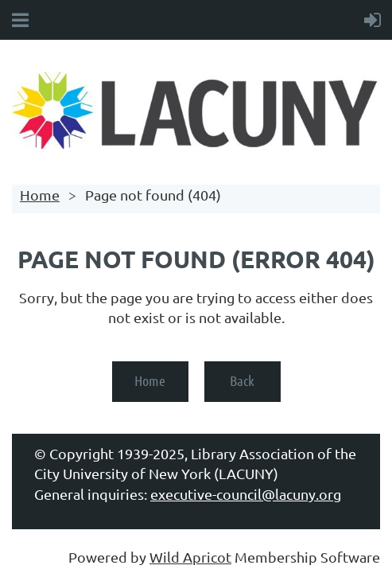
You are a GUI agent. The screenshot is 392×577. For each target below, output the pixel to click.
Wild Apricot (190, 557)
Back (242, 380)
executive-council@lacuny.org (246, 494)
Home (40, 195)
